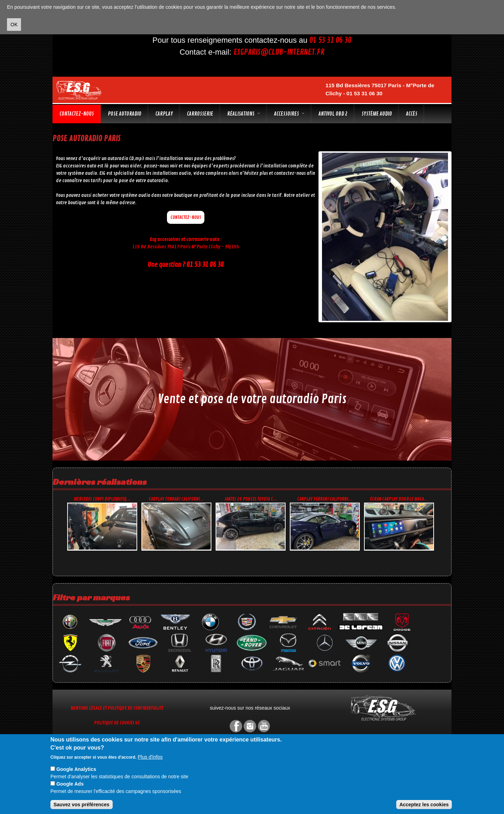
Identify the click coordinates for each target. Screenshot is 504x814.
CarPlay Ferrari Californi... (176, 499)
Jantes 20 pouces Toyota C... (251, 499)
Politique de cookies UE (117, 723)
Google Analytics (76, 769)
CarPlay (164, 114)
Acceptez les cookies (424, 805)
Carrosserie (200, 114)
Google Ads (70, 784)
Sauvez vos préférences (82, 805)
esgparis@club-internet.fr (279, 52)
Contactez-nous (77, 114)
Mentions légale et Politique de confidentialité (117, 708)
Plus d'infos (150, 757)
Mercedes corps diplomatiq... (102, 499)
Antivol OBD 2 (333, 114)
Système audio (377, 114)
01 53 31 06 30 (330, 40)
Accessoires (289, 114)
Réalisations (244, 114)
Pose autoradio (125, 114)
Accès (412, 114)
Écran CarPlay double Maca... (399, 499)
